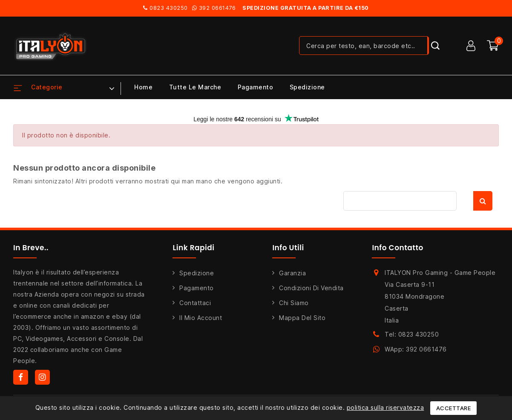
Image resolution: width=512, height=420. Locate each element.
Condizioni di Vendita (311, 288)
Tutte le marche (195, 87)
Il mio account (201, 318)
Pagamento (256, 87)
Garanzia (292, 273)
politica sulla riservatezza (385, 407)
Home (143, 87)
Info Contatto (398, 248)
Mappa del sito (302, 318)
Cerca (483, 201)
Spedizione (307, 87)
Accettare (454, 408)
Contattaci (195, 303)
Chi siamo (294, 303)
